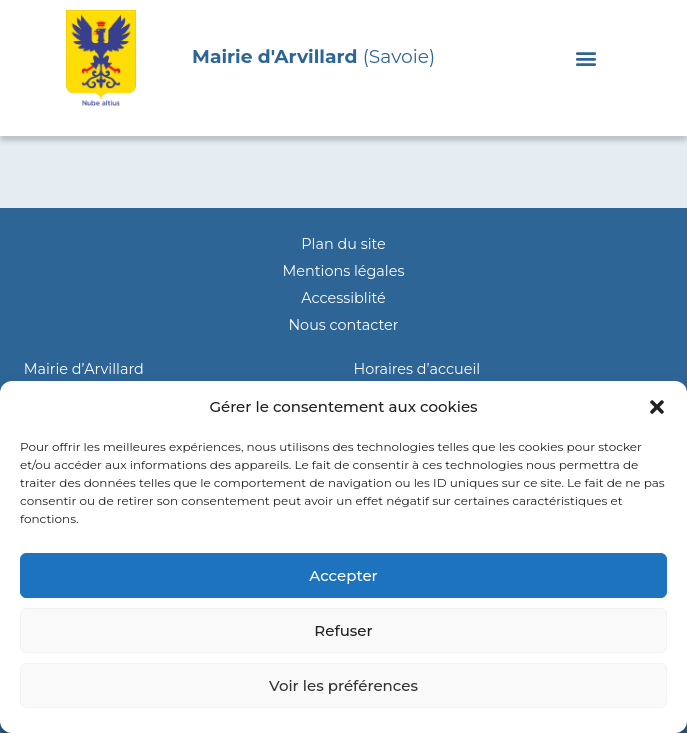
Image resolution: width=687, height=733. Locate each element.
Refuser (343, 630)
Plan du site (343, 244)
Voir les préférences (343, 685)
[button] (657, 407)
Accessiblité (343, 298)
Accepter (343, 575)
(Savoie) (313, 56)
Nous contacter (343, 325)
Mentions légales (344, 271)
